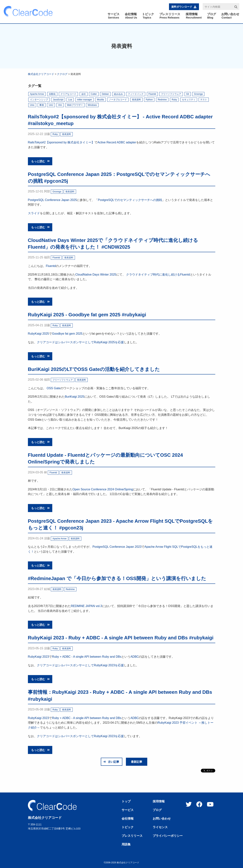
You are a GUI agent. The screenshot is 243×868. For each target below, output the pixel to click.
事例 (42, 105)
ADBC (135, 657)
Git (188, 94)
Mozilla (100, 100)
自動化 (52, 94)
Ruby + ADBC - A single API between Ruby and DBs (87, 657)
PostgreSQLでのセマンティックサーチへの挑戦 (130, 200)
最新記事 (137, 762)
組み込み (118, 94)
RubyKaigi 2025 (39, 334)
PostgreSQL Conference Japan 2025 (52, 200)
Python (149, 100)
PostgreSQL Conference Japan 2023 (117, 547)
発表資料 (136, 100)
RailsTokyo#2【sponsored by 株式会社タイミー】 (61, 142)
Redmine (162, 100)
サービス (128, 810)
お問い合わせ (162, 819)
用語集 (126, 844)
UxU (51, 105)
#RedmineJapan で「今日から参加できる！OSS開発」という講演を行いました (117, 578)
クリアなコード (68, 94)
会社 (84, 94)
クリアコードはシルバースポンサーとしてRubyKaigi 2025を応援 (80, 342)
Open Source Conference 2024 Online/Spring (103, 489)
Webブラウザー (75, 105)
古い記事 (111, 762)
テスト (204, 100)
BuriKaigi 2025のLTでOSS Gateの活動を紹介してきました (94, 369)
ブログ (157, 810)
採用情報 (159, 801)
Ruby (174, 100)
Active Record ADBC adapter (117, 142)
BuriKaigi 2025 (75, 397)
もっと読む (40, 161)
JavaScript (58, 100)
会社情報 (128, 819)
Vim (60, 105)
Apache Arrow (37, 94)
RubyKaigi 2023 (39, 657)
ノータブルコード (118, 100)
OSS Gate (53, 388)
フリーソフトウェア (171, 94)
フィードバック (136, 94)
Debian (105, 94)
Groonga (198, 94)
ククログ (62, 74)
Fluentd (152, 94)
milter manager (84, 100)
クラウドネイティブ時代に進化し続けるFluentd (158, 275)
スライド (34, 213)
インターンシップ (39, 100)
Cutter (94, 94)
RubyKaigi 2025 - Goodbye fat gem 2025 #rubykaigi (87, 315)
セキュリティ (189, 100)
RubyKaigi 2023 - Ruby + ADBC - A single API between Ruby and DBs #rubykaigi (121, 638)
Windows (92, 105)
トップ (126, 801)
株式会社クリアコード (41, 74)
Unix (32, 105)
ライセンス (160, 827)
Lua (70, 100)
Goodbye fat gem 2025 (67, 334)
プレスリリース (132, 836)
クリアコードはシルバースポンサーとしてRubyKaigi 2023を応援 (80, 665)
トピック (128, 827)
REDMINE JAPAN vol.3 (86, 606)
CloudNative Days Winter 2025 (96, 275)
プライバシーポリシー (168, 836)
